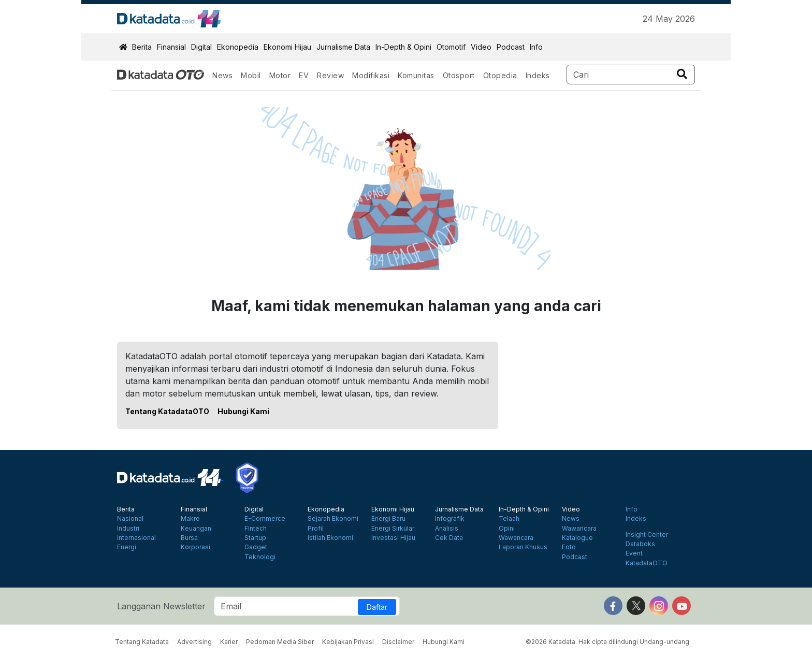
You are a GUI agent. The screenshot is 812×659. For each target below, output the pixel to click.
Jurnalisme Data (343, 47)
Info (536, 47)
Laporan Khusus (523, 547)
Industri (128, 529)
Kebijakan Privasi (348, 642)
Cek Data (449, 538)
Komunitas (416, 75)
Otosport (459, 75)
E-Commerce (265, 519)
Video (481, 47)
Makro (190, 519)
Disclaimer (398, 642)
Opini (507, 529)
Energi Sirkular (393, 529)
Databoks (640, 544)
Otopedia (500, 75)
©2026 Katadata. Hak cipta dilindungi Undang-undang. (608, 642)
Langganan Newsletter (161, 606)
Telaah (509, 519)
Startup (255, 538)
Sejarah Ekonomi (333, 519)
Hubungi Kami (243, 411)
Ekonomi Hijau (287, 47)
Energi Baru (388, 519)
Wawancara (516, 538)
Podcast (511, 47)
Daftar (377, 607)
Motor (280, 75)
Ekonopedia (238, 47)
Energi (127, 547)
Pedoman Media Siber (280, 642)
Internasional (136, 538)
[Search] (631, 75)
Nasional (130, 519)
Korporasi (195, 547)
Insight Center (647, 535)
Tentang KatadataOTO (167, 411)
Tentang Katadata (142, 642)
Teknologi (260, 557)
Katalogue (577, 538)
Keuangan (196, 529)
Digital (201, 47)
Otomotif (451, 47)
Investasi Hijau (393, 538)
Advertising (194, 642)
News (222, 75)
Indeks (538, 75)
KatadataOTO (647, 563)
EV (304, 75)
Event (634, 553)
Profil (316, 529)
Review (330, 75)
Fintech (256, 529)
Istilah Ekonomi (330, 538)
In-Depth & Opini (403, 47)
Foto (569, 547)
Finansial (171, 47)
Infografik (450, 519)
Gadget (256, 547)
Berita (142, 47)
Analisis (447, 529)
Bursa (189, 538)
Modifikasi (371, 75)
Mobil (251, 75)
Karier (229, 642)
